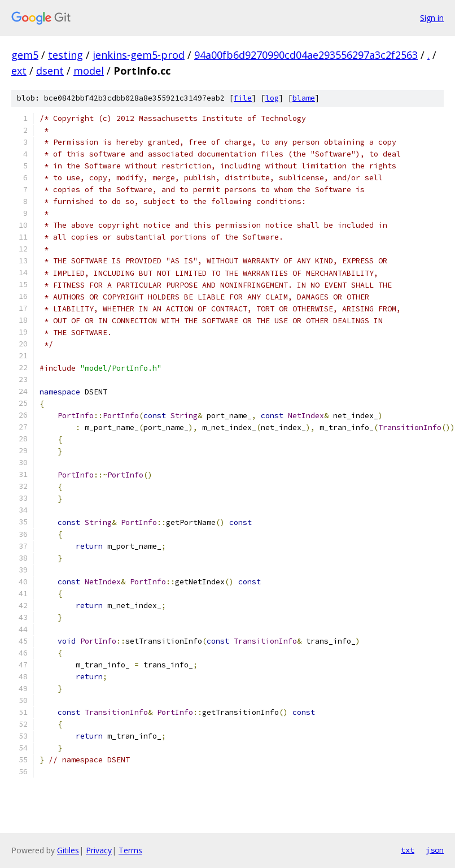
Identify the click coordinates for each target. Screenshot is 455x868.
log (272, 98)
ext (19, 71)
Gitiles (68, 850)
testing (65, 55)
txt (408, 850)
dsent (50, 71)
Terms (130, 850)
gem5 (25, 55)
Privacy (99, 850)
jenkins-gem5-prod (139, 55)
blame (304, 98)
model (89, 71)
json (435, 850)
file (243, 98)
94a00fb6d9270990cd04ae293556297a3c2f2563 (306, 55)
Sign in (432, 18)
